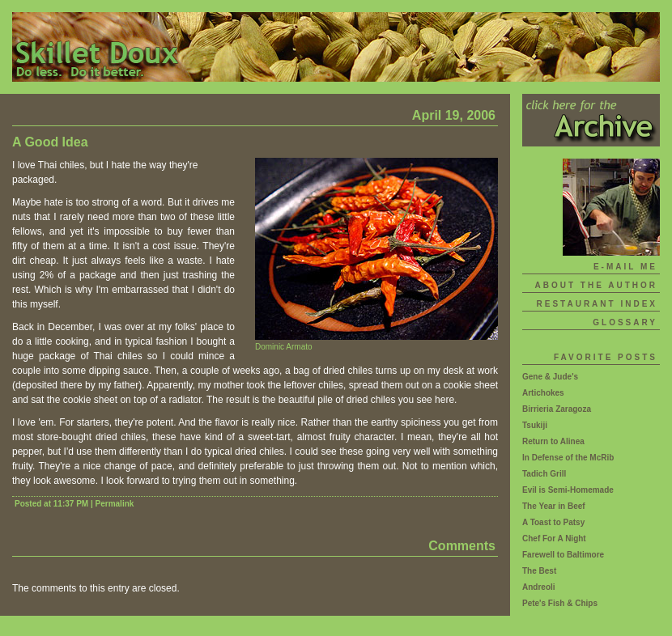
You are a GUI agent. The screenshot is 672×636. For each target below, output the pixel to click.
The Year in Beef (554, 506)
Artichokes (543, 393)
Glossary (625, 322)
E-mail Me (625, 267)
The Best (539, 571)
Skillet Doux (336, 47)
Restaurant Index (597, 304)
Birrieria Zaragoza (557, 409)
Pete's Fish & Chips (560, 603)
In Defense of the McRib (568, 458)
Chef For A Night (554, 538)
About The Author (596, 285)
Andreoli (539, 587)
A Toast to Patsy (553, 522)
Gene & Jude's (550, 377)
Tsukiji (535, 425)
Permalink (115, 504)
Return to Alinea (553, 441)
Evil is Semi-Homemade (568, 490)
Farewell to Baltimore (563, 555)
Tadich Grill (544, 474)
